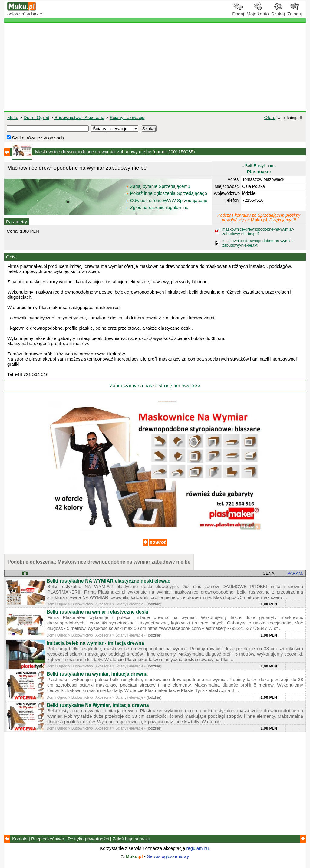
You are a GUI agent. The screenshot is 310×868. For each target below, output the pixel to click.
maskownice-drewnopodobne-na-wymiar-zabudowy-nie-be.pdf (258, 231)
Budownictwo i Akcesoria (79, 117)
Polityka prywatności (88, 839)
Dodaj (238, 12)
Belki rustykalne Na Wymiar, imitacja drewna (98, 705)
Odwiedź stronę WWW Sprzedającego (167, 200)
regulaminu (197, 848)
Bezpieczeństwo (48, 839)
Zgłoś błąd (131, 839)
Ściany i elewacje (127, 117)
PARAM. (295, 573)
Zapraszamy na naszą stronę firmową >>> (155, 386)
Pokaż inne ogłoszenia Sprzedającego (167, 193)
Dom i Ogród (36, 117)
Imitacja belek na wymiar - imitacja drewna (95, 643)
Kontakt (20, 839)
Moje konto (257, 12)
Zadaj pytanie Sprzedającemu (159, 186)
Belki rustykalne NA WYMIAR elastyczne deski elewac (108, 581)
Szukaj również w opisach (35, 138)
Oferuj (270, 117)
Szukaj (278, 12)
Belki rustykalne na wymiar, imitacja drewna (97, 674)
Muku (13, 117)
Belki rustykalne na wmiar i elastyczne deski (97, 612)
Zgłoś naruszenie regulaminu (157, 207)
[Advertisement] (155, 67)
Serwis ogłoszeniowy (168, 856)
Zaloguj (295, 12)
